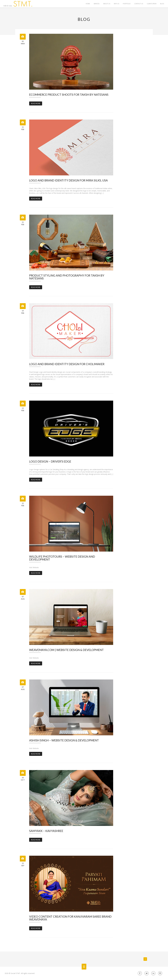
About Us (106, 4)
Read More (36, 103)
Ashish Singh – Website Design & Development (64, 740)
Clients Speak (151, 4)
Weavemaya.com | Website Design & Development (66, 650)
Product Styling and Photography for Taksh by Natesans (67, 277)
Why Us (116, 4)
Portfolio (126, 4)
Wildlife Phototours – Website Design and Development (62, 558)
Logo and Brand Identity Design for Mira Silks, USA (68, 180)
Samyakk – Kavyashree (46, 831)
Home (87, 4)
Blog (162, 4)
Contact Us (138, 4)
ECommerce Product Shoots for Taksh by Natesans (69, 95)
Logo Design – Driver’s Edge (50, 461)
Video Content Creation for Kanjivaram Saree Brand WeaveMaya (70, 918)
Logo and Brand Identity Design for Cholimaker (67, 364)
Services (96, 4)
